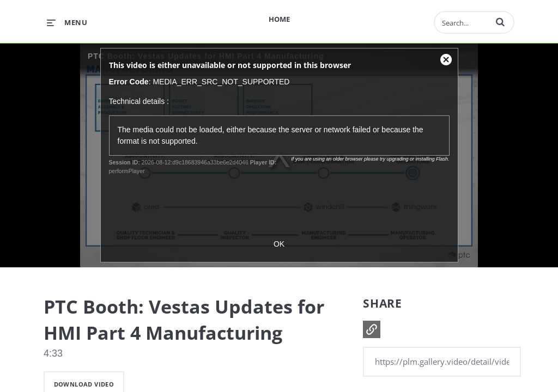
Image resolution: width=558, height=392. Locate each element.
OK (279, 244)
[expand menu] (67, 22)
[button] (500, 22)
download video (84, 384)
